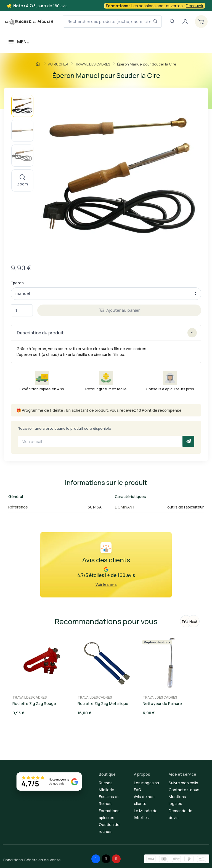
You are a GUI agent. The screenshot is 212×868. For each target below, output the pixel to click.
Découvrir (195, 6)
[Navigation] (172, 21)
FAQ (138, 790)
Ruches (106, 783)
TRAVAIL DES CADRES (30, 697)
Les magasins (146, 783)
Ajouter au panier (119, 310)
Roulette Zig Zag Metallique (103, 703)
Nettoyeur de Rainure (162, 703)
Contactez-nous (184, 790)
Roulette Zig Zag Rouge (34, 703)
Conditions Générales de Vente (32, 860)
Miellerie (107, 790)
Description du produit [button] (107, 333)
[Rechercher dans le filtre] (156, 21)
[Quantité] (22, 310)
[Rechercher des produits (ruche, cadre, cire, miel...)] (112, 21)
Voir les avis (106, 584)
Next (194, 622)
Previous (187, 622)
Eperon (17, 283)
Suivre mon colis (183, 783)
